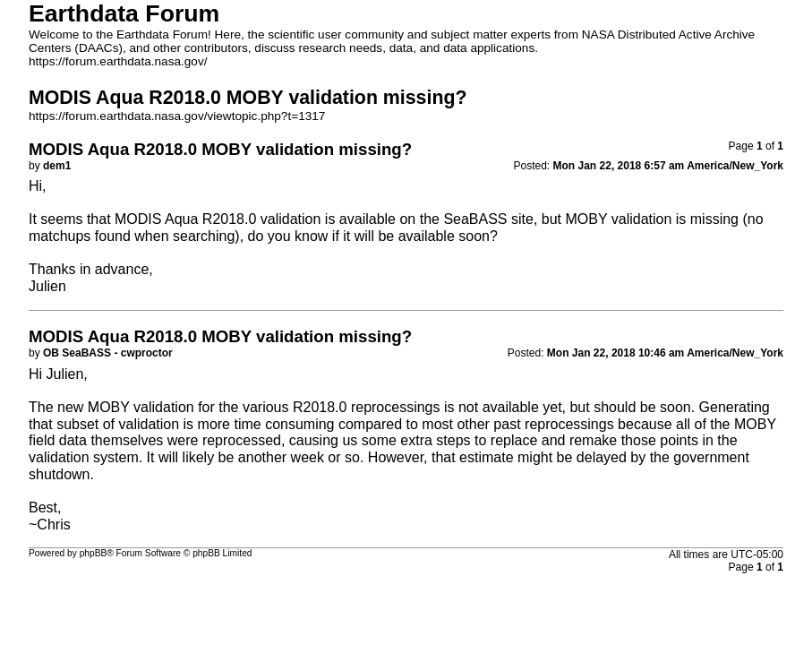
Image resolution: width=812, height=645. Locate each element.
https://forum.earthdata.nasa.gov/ (118, 61)
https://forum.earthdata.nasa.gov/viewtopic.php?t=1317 (177, 116)
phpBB (94, 553)
